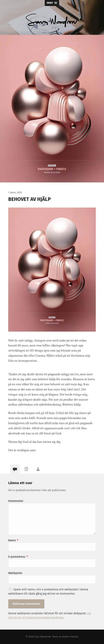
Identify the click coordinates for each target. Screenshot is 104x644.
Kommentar (16, 501)
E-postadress (18, 557)
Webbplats (15, 573)
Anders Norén (70, 637)
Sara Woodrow (43, 637)
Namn (13, 540)
